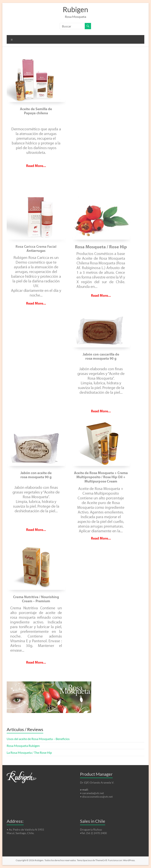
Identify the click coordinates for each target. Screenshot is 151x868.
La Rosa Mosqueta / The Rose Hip (29, 752)
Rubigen (75, 9)
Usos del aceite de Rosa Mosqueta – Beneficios (38, 739)
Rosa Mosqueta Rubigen (23, 746)
